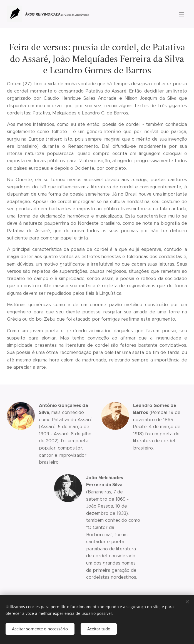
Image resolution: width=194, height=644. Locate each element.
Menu (181, 14)
